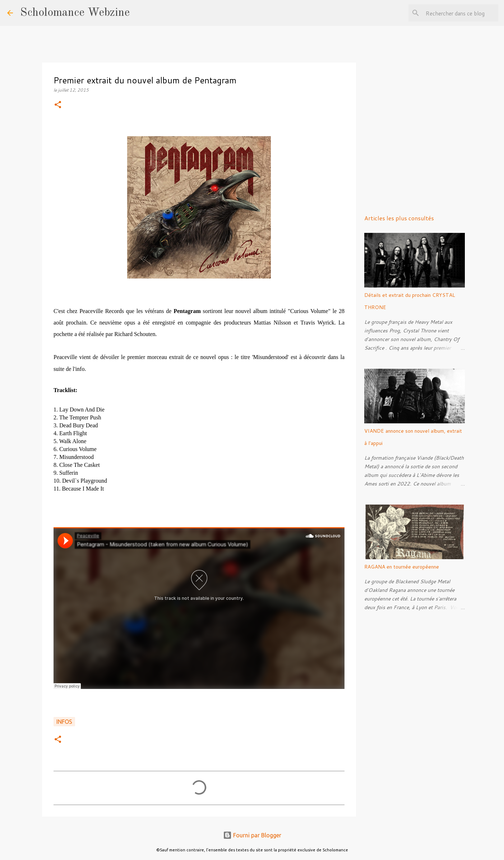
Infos (64, 722)
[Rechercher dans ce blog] (461, 13)
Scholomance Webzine (75, 13)
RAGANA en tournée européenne (402, 567)
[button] (58, 105)
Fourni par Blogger (252, 835)
